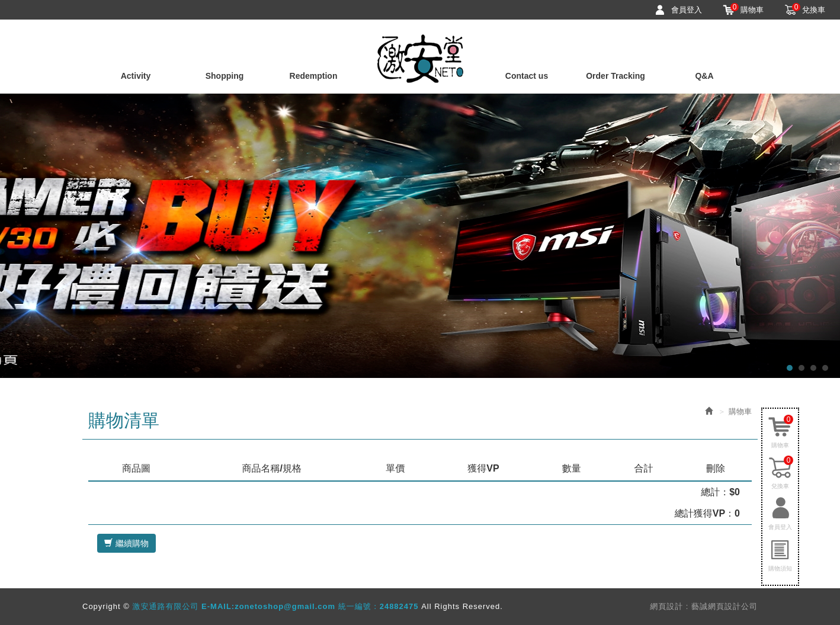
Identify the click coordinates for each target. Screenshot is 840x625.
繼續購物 (126, 543)
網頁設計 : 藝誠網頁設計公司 (704, 606)
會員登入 (687, 10)
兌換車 (809, 9)
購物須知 (780, 568)
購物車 (747, 9)
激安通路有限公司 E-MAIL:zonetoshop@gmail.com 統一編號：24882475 (420, 59)
